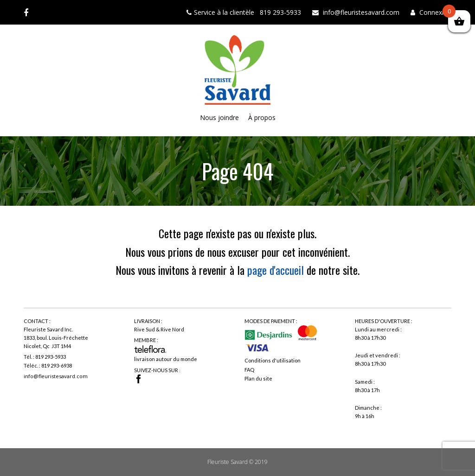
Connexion (435, 12)
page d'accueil (276, 270)
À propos (262, 117)
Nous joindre (219, 117)
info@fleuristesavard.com (56, 376)
